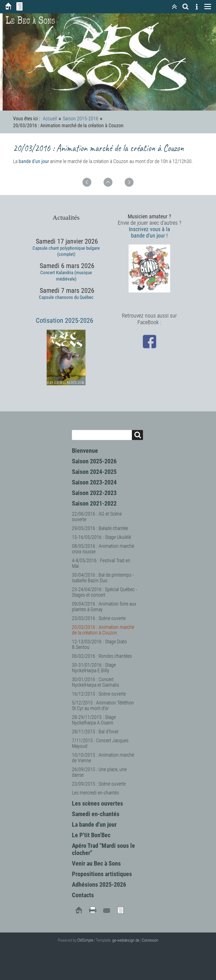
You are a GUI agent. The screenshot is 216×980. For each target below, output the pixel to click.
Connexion (150, 940)
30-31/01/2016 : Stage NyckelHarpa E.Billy (94, 668)
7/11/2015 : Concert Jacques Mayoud (100, 743)
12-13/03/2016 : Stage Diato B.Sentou (99, 644)
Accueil (50, 118)
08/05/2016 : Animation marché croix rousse (103, 549)
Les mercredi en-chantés (96, 793)
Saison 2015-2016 (81, 118)
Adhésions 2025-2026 (99, 885)
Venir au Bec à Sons (96, 863)
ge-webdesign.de (126, 940)
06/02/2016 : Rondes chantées (102, 656)
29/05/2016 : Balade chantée (100, 528)
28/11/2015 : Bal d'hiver (95, 732)
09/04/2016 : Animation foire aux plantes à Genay (104, 607)
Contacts (83, 895)
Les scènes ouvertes (97, 803)
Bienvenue (85, 451)
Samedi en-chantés (96, 814)
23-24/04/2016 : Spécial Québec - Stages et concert (105, 592)
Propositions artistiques (102, 874)
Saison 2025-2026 (94, 461)
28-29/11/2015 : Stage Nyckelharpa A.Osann (94, 720)
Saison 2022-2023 (94, 493)
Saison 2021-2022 (94, 503)
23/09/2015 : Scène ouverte (99, 784)
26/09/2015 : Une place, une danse (99, 772)
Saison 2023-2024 (94, 482)
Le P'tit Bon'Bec (91, 835)
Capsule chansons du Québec (66, 297)
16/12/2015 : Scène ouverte (99, 694)
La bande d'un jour (94, 825)
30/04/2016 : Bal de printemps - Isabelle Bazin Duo (103, 578)
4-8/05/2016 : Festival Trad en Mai (101, 563)
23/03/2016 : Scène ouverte (99, 618)
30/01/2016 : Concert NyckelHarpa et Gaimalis (96, 682)
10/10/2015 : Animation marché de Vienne (103, 758)
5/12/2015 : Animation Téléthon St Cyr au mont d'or (103, 705)
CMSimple (85, 940)
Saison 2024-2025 (94, 472)
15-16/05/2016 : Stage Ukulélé (101, 537)
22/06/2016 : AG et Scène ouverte (97, 517)
